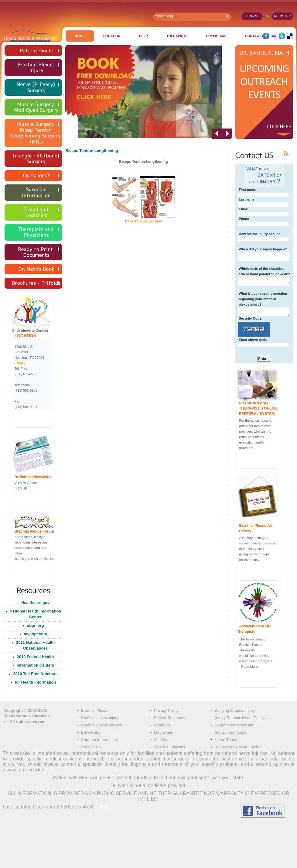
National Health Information (36, 615)
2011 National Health (35, 646)
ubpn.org (35, 625)
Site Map (162, 740)
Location (112, 36)
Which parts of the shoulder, (261, 269)
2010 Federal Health (35, 657)
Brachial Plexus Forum (34, 531)
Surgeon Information (99, 740)
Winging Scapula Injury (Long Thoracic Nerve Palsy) (240, 714)
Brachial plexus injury (100, 718)
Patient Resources (170, 718)
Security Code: (251, 318)
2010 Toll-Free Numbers (35, 674)
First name (247, 190)
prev (217, 134)
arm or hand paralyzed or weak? (264, 274)
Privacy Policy (166, 710)
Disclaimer (163, 732)
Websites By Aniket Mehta (238, 747)
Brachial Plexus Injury (65, 832)
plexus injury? (250, 304)
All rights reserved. (28, 722)
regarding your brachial (257, 299)
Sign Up (21, 488)
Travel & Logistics (169, 747)
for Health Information (36, 682)
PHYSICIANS (216, 36)
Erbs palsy (84, 860)
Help (143, 36)
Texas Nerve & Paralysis (27, 716)
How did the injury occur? (259, 234)
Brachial (152, 832)
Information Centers (36, 665)
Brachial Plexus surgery (116, 832)
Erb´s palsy (111, 860)
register (282, 16)
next (227, 134)
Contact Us (91, 747)
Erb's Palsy (91, 732)
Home (80, 36)
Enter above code (253, 340)
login (252, 16)
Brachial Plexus (95, 710)
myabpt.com (35, 634)
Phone (244, 219)
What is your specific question (263, 293)
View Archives (26, 482)
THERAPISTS (177, 36)
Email (243, 209)
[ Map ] (20, 363)
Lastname (246, 199)
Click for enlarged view (144, 221)
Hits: (104, 807)
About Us (162, 725)
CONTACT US (256, 36)
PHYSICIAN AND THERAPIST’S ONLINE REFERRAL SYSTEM (257, 409)
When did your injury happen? (263, 249)
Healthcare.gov (35, 603)
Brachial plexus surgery (102, 725)
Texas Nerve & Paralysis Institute (30, 34)
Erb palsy (162, 860)
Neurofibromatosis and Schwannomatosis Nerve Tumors (235, 732)
